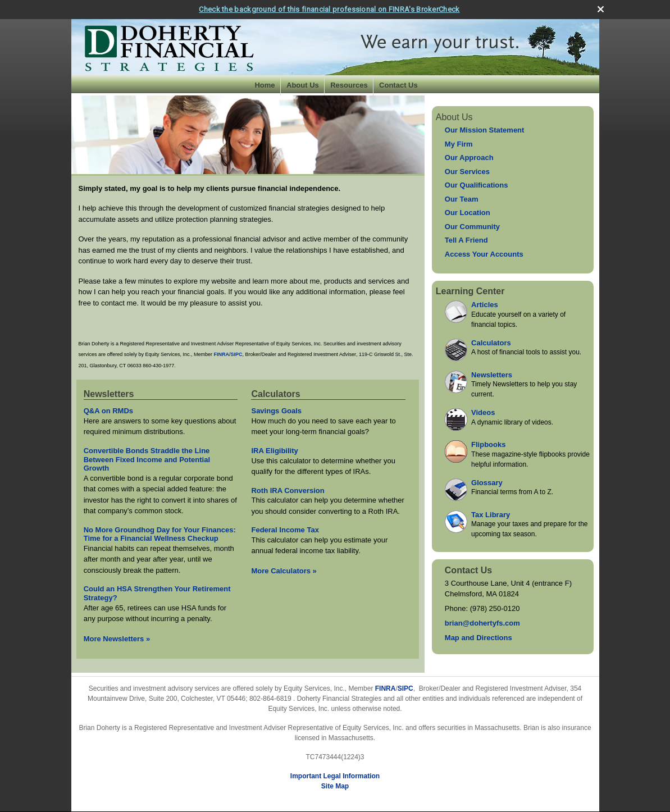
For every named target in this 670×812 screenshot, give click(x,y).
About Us (303, 83)
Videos (483, 411)
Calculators (491, 341)
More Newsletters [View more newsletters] (117, 637)
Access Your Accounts (484, 252)
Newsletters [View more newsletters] (109, 392)
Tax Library (491, 513)
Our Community (472, 225)
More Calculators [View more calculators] (284, 569)
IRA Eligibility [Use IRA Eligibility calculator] (274, 449)
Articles (485, 303)
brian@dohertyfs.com (482, 622)
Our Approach (469, 156)
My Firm (459, 142)
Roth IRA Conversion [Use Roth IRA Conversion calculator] (288, 489)
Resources (349, 83)
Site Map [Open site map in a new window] (335, 785)
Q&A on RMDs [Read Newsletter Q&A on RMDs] (108, 410)
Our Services (467, 170)
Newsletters (492, 373)
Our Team (462, 197)
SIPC (405, 687)
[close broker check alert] (601, 8)
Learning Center (470, 290)
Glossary (487, 481)
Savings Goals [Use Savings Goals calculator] (276, 410)
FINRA (386, 687)
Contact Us (398, 83)
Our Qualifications (477, 183)
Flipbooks (488, 443)
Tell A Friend (466, 238)
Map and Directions (478, 637)
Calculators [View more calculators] (275, 392)
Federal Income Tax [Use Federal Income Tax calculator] (285, 528)
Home (265, 83)
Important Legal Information (335, 775)
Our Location (468, 211)
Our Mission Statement (485, 128)
